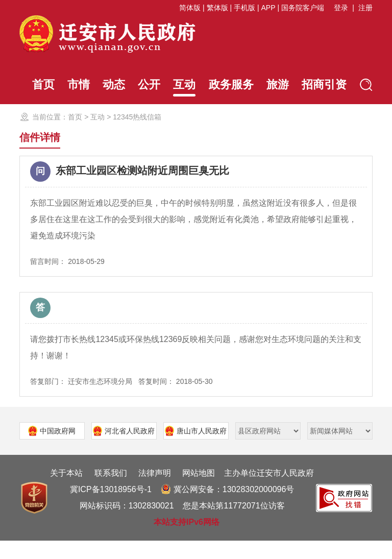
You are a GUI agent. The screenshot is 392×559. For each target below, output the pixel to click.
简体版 (190, 8)
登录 (341, 8)
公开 (143, 84)
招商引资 (327, 84)
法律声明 (155, 491)
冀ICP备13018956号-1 (111, 508)
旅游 (278, 84)
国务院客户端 (303, 8)
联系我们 (111, 491)
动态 (106, 84)
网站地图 (199, 491)
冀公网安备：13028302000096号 (228, 508)
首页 (31, 84)
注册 (365, 8)
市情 (68, 84)
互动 (181, 87)
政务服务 (230, 84)
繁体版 (217, 8)
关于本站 (66, 491)
